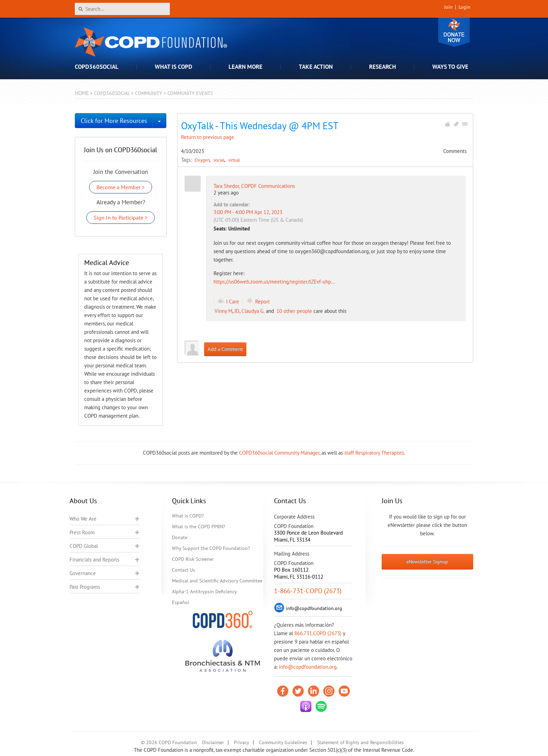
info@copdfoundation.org (308, 667)
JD (237, 311)
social (219, 160)
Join (448, 7)
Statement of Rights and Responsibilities (360, 742)
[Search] (122, 9)
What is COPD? (188, 516)
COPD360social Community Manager (279, 453)
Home (82, 93)
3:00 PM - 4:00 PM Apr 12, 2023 (248, 212)
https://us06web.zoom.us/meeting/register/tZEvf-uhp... (274, 282)
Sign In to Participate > (121, 218)
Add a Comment (225, 349)
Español (181, 602)
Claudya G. (253, 311)
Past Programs (85, 587)
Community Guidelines (283, 742)
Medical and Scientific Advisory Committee (217, 581)
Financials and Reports (94, 560)
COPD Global (84, 546)
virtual (234, 160)
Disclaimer (213, 742)
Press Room (82, 532)
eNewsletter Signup (427, 562)
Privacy (241, 742)
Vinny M (223, 311)
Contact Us (183, 570)
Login (464, 7)
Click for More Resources (114, 121)
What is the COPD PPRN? (199, 527)
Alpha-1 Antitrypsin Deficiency (204, 592)
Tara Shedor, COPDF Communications (254, 186)
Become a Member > (121, 187)
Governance (83, 573)
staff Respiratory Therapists (374, 453)
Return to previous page (208, 137)
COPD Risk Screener (193, 559)
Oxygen (203, 160)
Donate (454, 32)
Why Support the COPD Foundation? (211, 548)
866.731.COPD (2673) (318, 633)
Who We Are (83, 519)
